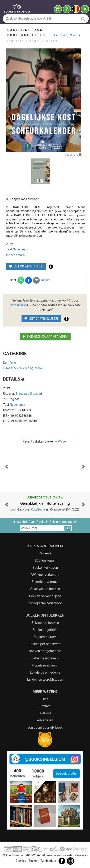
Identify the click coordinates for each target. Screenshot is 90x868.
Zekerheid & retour (45, 582)
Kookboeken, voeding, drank (23, 368)
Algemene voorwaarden (58, 855)
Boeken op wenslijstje (45, 596)
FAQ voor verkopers (45, 575)
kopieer (46, 280)
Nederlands (20, 249)
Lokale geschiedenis (45, 672)
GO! (68, 528)
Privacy (81, 855)
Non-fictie (10, 363)
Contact (45, 706)
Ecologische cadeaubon (45, 603)
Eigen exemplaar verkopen (45, 337)
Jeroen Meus (67, 35)
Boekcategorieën (45, 630)
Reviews (45, 553)
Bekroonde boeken (45, 623)
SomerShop (18, 305)
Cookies (21, 861)
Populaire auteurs (45, 665)
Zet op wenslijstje (26, 266)
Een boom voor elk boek (45, 728)
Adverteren (45, 720)
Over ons (45, 713)
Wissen (63, 441)
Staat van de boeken (45, 589)
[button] (7, 467)
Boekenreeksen (45, 637)
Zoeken (33, 861)
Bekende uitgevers (45, 658)
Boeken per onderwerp (45, 644)
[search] (83, 19)
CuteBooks (38, 509)
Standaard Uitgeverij (29, 394)
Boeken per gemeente (45, 651)
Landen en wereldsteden (45, 679)
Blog (45, 699)
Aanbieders (48, 861)
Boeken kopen (45, 561)
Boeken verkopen (45, 568)
